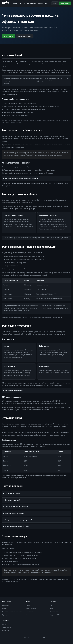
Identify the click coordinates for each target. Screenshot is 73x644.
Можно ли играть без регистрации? (17, 526)
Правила (4, 609)
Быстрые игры (30, 615)
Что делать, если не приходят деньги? (18, 520)
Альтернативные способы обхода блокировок (21, 178)
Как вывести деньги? (12, 500)
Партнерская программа (9, 615)
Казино (41, 3)
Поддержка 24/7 (55, 615)
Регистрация (32, 3)
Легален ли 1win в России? (14, 513)
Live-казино (29, 612)
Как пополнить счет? (12, 494)
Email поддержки (7, 627)
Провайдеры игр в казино (14, 391)
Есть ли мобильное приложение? (17, 507)
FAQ (47, 3)
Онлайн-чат (5, 631)
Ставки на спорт (31, 609)
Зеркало (22, 3)
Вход (55, 3)
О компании (5, 606)
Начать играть (8, 36)
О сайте (15, 3)
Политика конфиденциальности (12, 612)
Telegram (4, 624)
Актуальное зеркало (25, 36)
